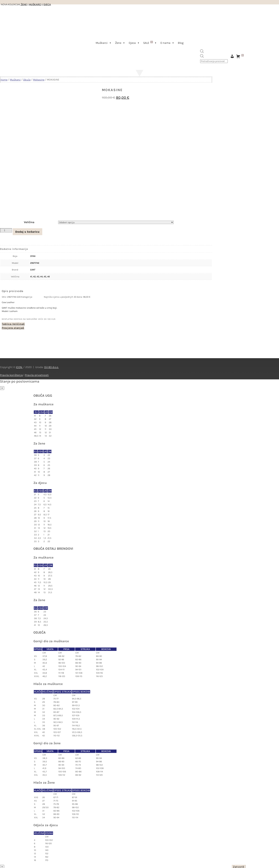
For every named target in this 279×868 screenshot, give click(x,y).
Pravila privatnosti (37, 374)
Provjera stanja (12, 327)
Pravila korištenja (11, 374)
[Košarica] (241, 56)
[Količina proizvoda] (6, 230)
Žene (120, 43)
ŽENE (24, 5)
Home (4, 80)
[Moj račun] (232, 56)
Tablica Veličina (12, 323)
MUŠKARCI (35, 5)
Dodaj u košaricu (27, 231)
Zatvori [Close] (238, 866)
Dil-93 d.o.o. (51, 366)
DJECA (47, 5)
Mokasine (39, 80)
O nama (167, 43)
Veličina (29, 221)
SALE (150, 43)
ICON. (19, 366)
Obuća (27, 80)
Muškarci (104, 43)
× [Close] (2, 387)
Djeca (134, 43)
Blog (181, 43)
